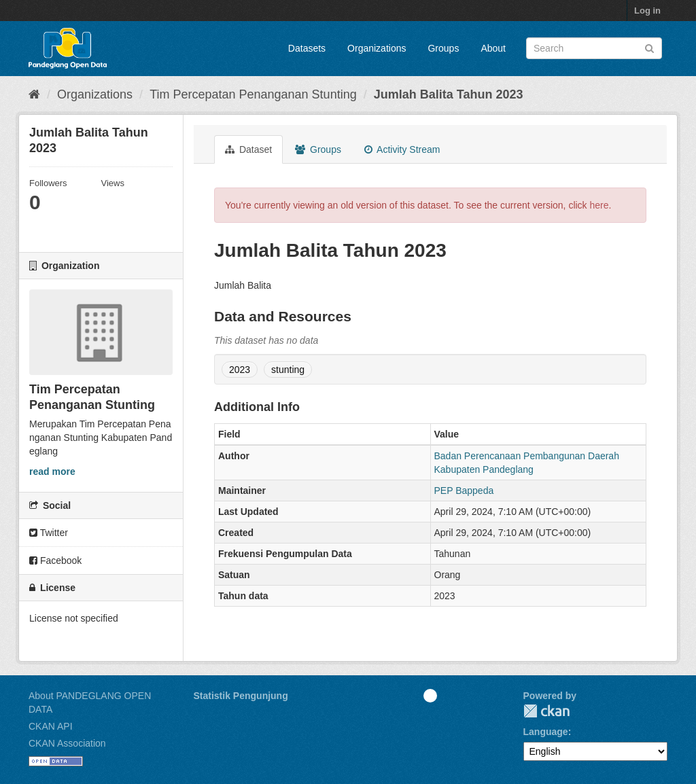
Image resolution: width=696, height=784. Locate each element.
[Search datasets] (594, 48)
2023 (240, 370)
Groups (443, 48)
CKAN (546, 711)
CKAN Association (67, 743)
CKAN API (51, 726)
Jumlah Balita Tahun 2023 (449, 94)
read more (52, 471)
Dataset (248, 149)
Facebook (55, 560)
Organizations (377, 48)
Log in (647, 11)
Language (546, 732)
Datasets (307, 48)
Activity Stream (402, 149)
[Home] (34, 94)
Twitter (49, 533)
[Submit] (649, 47)
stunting (288, 370)
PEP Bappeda (464, 491)
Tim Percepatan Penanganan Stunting (253, 94)
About (493, 48)
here (599, 205)
